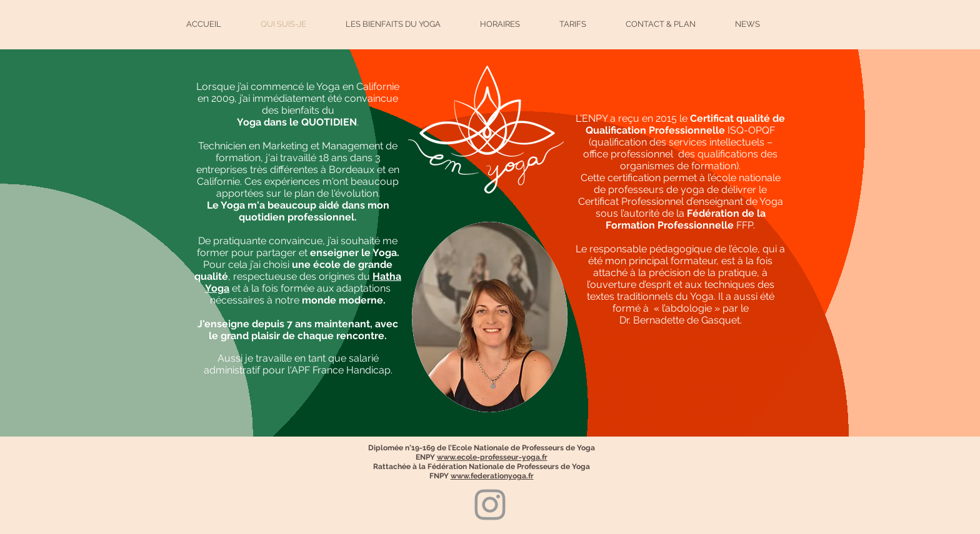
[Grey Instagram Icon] (490, 505)
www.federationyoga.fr (492, 476)
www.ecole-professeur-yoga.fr (492, 457)
